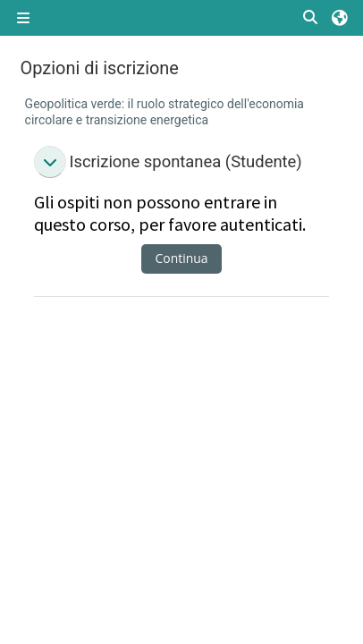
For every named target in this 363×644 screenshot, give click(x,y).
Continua (182, 258)
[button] (311, 18)
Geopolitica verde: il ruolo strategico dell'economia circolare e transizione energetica (165, 111)
